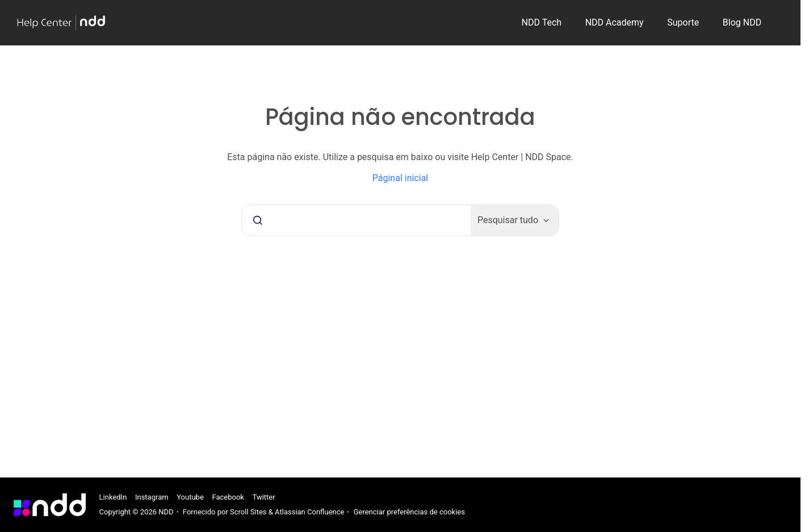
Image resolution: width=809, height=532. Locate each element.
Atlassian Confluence (309, 512)
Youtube (190, 497)
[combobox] (356, 220)
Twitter (264, 497)
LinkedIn (113, 497)
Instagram (152, 497)
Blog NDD (742, 22)
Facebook (228, 497)
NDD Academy (615, 22)
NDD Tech (542, 22)
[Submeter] (258, 220)
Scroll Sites (248, 512)
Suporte (683, 22)
